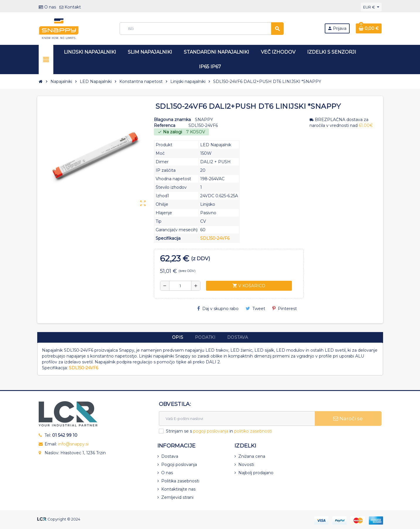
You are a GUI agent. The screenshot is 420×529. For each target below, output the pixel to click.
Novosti (246, 465)
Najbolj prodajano (256, 473)
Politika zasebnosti (180, 481)
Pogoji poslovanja (179, 465)
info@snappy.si (73, 444)
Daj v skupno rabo (218, 309)
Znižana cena (252, 456)
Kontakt (70, 7)
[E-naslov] (237, 419)
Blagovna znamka (172, 120)
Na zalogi (170, 132)
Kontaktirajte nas (178, 489)
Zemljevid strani (177, 497)
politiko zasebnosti (253, 431)
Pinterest (285, 309)
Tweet (255, 309)
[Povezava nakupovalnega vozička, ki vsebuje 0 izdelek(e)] (369, 28)
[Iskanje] (202, 29)
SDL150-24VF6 (215, 238)
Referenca (165, 125)
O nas (47, 7)
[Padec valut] (371, 7)
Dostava (170, 456)
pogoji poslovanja (211, 431)
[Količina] (180, 286)
